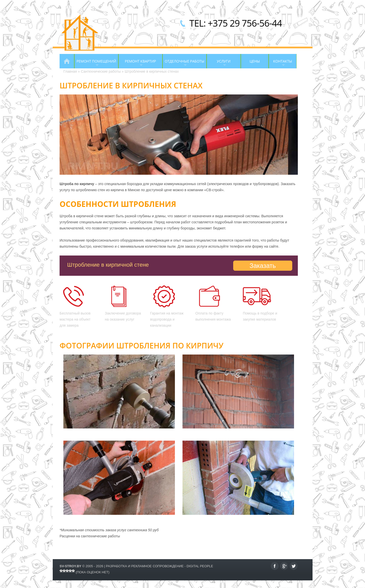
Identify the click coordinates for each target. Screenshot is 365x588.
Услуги (218, 64)
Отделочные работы (183, 64)
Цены (255, 61)
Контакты (280, 64)
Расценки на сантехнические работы (90, 536)
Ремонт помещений (95, 64)
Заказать (263, 266)
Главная (67, 61)
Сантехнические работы (101, 71)
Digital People (200, 566)
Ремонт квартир (137, 64)
